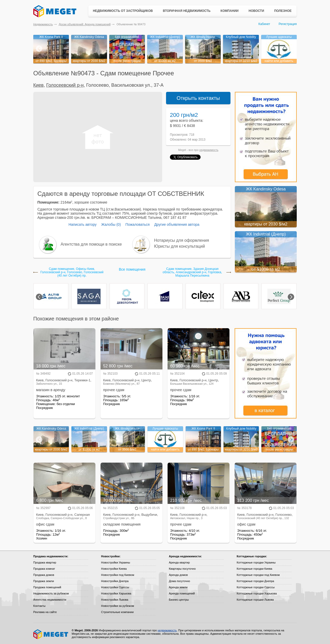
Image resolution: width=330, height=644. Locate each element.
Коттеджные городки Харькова (257, 593)
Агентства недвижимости (50, 600)
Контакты (39, 606)
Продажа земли (44, 581)
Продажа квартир (45, 562)
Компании (229, 11)
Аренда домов (178, 575)
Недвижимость (43, 24)
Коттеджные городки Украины (256, 562)
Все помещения (132, 269)
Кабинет (264, 24)
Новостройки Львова (115, 600)
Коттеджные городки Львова (255, 600)
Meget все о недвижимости (51, 634)
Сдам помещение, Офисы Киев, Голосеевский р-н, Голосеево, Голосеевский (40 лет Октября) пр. (72, 272)
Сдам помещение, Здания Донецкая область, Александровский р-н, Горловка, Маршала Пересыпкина (192, 272)
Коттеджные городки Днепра (255, 581)
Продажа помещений (47, 587)
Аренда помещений (182, 593)
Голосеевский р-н (65, 85)
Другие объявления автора (177, 224)
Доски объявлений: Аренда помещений (85, 24)
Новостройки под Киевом (118, 575)
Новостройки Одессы (115, 587)
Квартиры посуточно (182, 569)
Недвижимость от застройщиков (123, 11)
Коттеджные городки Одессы (256, 587)
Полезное (283, 11)
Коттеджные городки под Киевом (258, 575)
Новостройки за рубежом (118, 606)
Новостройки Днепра (115, 581)
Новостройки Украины (116, 562)
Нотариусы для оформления (182, 240)
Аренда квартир (179, 562)
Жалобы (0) (111, 224)
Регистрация (288, 24)
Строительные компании (117, 612)
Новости (256, 11)
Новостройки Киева (114, 569)
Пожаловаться (137, 224)
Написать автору (83, 224)
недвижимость (209, 150)
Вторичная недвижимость (187, 11)
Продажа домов (44, 575)
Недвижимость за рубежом (51, 593)
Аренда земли (178, 587)
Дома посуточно (179, 581)
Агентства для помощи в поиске (91, 244)
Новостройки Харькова (116, 593)
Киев (38, 85)
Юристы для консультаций (180, 246)
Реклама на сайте (45, 612)
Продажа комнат (44, 569)
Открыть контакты (198, 98)
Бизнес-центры (179, 600)
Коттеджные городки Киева (254, 569)
